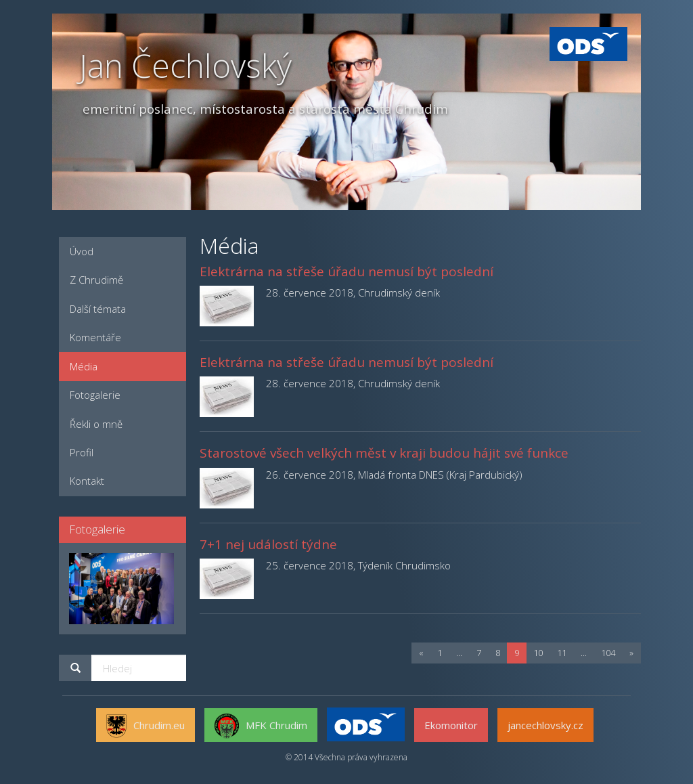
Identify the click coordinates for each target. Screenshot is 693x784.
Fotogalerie (95, 395)
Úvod (82, 251)
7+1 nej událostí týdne (268, 544)
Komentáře (95, 337)
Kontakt (87, 481)
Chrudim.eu (146, 726)
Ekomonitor (451, 725)
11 (562, 653)
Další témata (98, 309)
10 (538, 653)
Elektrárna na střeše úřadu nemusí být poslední (346, 271)
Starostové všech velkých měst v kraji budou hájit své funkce (384, 453)
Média (84, 366)
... (459, 653)
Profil (82, 452)
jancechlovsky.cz (545, 725)
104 (608, 653)
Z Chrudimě (96, 280)
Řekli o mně (96, 424)
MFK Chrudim (261, 726)
